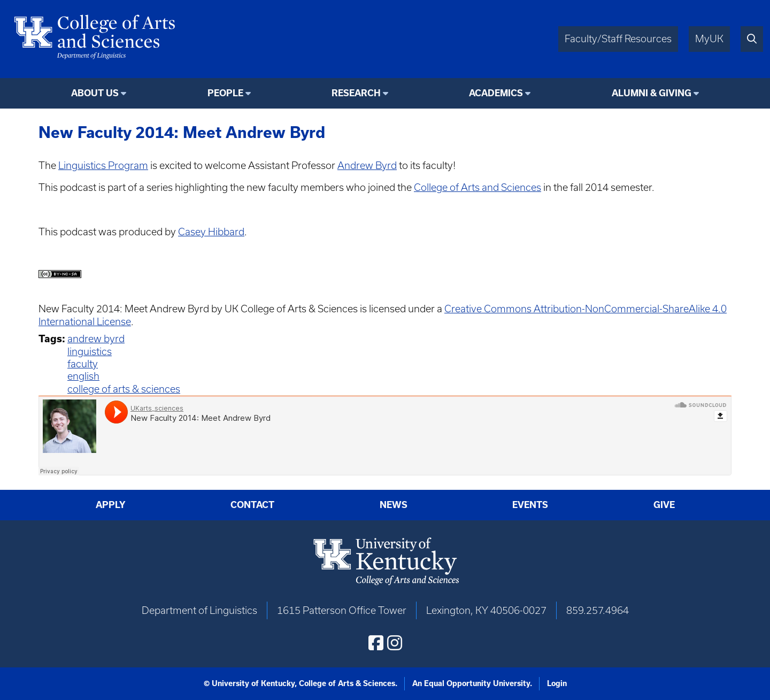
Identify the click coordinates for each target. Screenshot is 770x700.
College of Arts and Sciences (478, 187)
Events (530, 505)
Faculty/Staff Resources (618, 39)
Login (557, 683)
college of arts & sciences (124, 389)
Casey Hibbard (211, 232)
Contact (252, 505)
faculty (83, 364)
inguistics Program (106, 166)
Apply (111, 505)
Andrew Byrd (367, 166)
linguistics (90, 352)
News (394, 505)
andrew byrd (96, 339)
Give (664, 505)
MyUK (709, 39)
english (83, 376)
